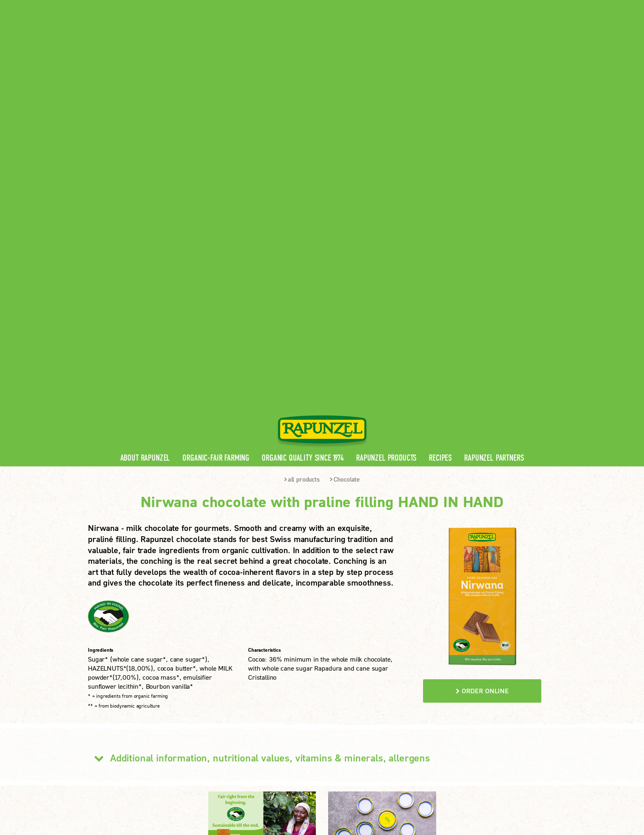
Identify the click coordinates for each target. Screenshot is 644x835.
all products (302, 211)
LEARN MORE (120, 738)
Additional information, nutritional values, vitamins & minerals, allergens (259, 489)
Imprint (193, 781)
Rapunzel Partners (494, 190)
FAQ (217, 709)
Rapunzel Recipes (236, 696)
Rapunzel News (233, 670)
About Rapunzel (145, 190)
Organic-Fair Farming (216, 190)
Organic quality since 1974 (303, 190)
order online (482, 422)
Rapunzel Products (386, 190)
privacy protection (240, 781)
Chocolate (345, 211)
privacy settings (300, 781)
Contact (487, 6)
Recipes (440, 190)
